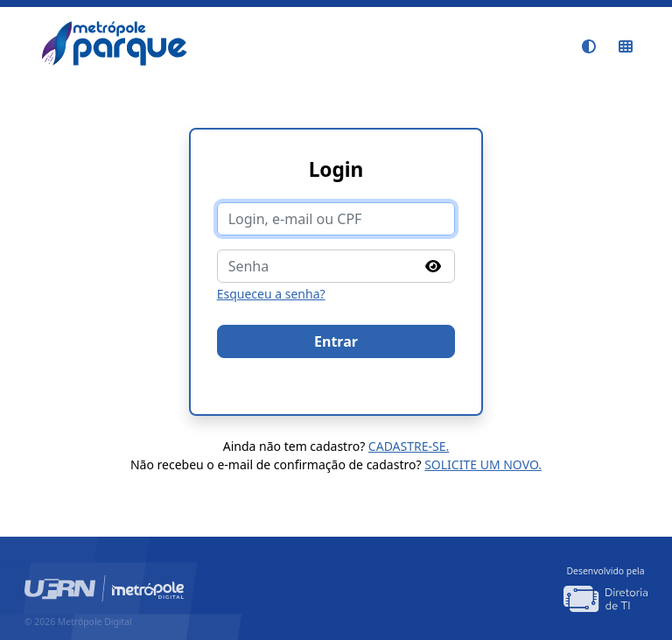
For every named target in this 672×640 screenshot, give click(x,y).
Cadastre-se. (409, 446)
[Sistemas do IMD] (626, 46)
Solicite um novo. (483, 464)
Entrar (336, 341)
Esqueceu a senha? (271, 294)
